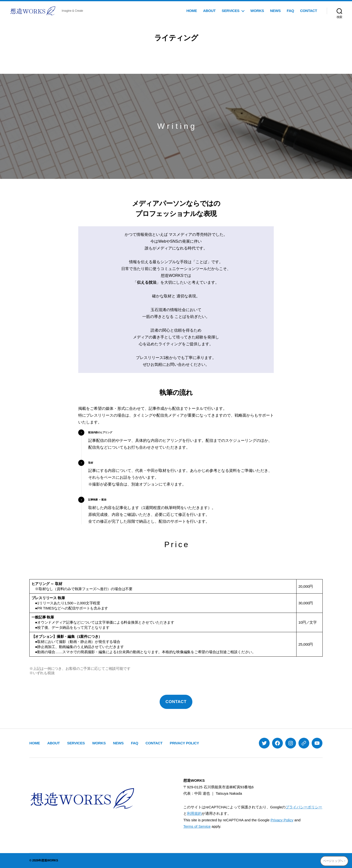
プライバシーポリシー (304, 807)
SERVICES (231, 11)
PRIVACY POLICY (185, 743)
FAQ (290, 11)
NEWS (275, 11)
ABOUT (209, 11)
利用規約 (194, 813)
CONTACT (309, 11)
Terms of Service (197, 826)
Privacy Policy (282, 820)
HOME (192, 11)
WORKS (257, 11)
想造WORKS (50, 860)
